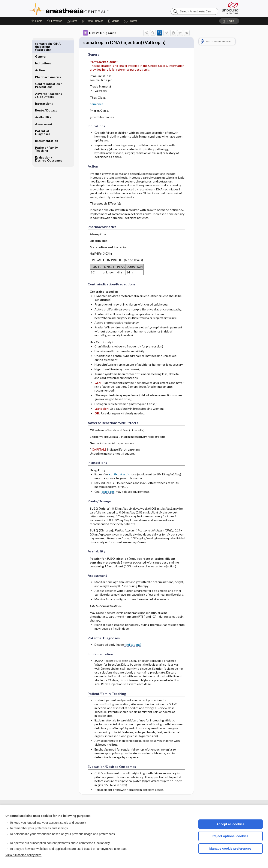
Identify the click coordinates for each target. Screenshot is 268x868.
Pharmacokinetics (48, 64)
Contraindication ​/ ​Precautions (49, 72)
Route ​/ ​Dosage (46, 97)
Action (40, 57)
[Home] (37, 21)
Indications (43, 50)
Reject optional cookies (231, 836)
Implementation (47, 128)
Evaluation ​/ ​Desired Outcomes (49, 146)
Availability (43, 104)
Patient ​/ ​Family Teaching (46, 136)
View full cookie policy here (24, 855)
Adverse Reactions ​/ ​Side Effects (49, 82)
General (41, 44)
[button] (131, 21)
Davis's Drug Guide (100, 33)
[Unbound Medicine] (231, 8)
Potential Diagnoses (43, 119)
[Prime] (93, 21)
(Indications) (133, 652)
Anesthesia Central (83, 9)
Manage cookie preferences (230, 848)
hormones (97, 112)
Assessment (44, 111)
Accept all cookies (230, 824)
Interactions (44, 91)
